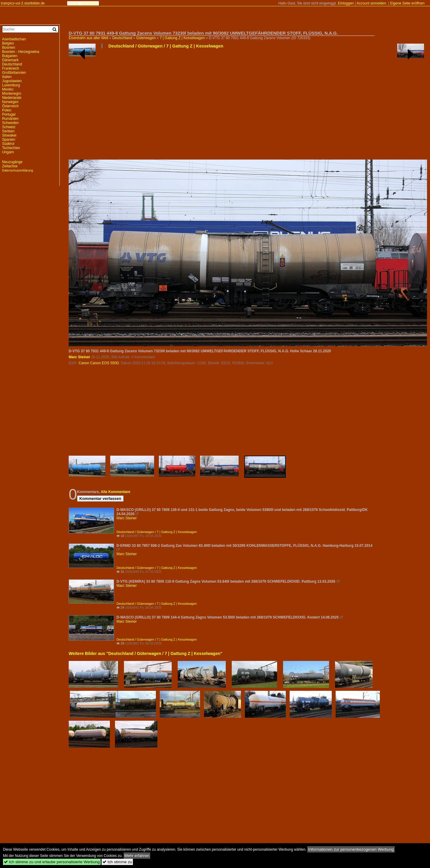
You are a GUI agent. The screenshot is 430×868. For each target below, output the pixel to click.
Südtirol (8, 144)
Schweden (10, 123)
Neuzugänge (12, 162)
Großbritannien (14, 73)
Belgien (8, 43)
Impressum (89, 3)
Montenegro (12, 94)
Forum (73, 3)
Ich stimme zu (117, 862)
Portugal (9, 114)
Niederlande (12, 98)
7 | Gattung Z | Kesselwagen (182, 38)
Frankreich (11, 68)
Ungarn (8, 152)
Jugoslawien (12, 81)
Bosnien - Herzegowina (21, 52)
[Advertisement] (246, 106)
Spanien (9, 140)
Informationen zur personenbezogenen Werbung (351, 849)
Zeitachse (10, 166)
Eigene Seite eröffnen (407, 3)
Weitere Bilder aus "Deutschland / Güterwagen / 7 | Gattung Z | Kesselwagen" (145, 653)
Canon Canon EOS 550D (99, 363)
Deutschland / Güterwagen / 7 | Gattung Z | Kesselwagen (166, 46)
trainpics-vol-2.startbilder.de (23, 3)
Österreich (10, 106)
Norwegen (10, 102)
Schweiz (9, 127)
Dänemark (10, 60)
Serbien (8, 131)
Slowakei (9, 135)
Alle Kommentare (115, 492)
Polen (7, 110)
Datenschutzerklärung (18, 170)
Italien (7, 77)
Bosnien (9, 48)
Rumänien (10, 119)
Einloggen (346, 3)
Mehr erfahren (137, 856)
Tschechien (11, 148)
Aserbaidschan (14, 39)
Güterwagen (146, 38)
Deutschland (122, 38)
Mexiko (8, 89)
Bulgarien (10, 56)
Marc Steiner (79, 357)
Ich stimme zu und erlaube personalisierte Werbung (52, 862)
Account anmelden (371, 3)
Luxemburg (11, 85)
